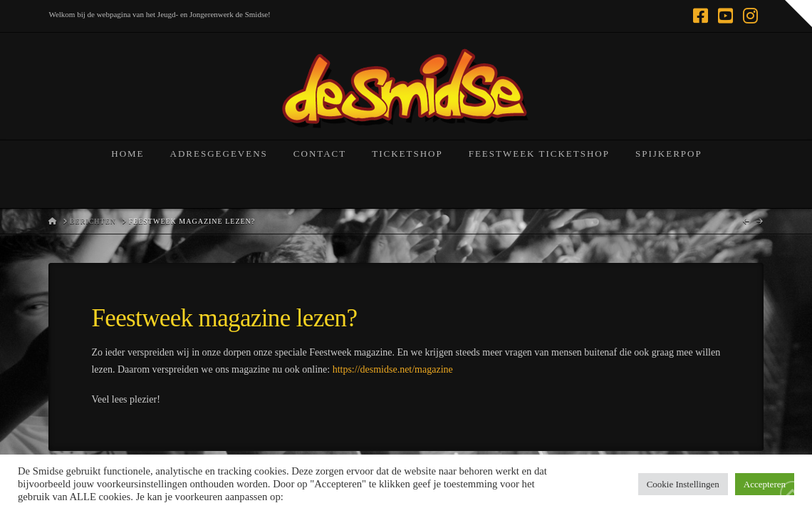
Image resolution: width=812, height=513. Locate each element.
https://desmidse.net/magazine (393, 369)
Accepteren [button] (765, 484)
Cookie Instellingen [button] (683, 484)
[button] (798, 14)
